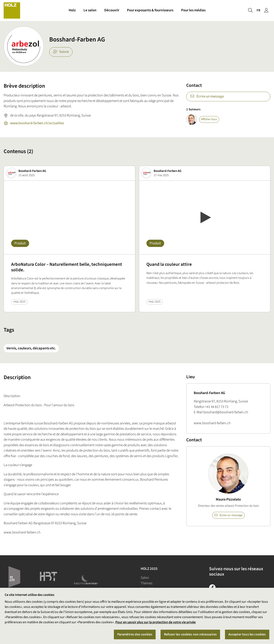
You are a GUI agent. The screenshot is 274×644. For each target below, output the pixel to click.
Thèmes (147, 583)
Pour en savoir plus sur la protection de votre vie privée (156, 622)
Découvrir (112, 10)
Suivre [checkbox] (61, 52)
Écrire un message (207, 96)
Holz (72, 10)
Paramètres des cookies (135, 634)
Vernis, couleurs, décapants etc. (31, 348)
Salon (145, 578)
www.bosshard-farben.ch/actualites (34, 124)
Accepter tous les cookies (247, 634)
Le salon (90, 10)
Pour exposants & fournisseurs (150, 10)
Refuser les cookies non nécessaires (190, 634)
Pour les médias (193, 10)
